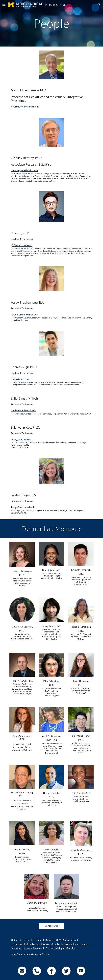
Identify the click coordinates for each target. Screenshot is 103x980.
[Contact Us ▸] (51, 926)
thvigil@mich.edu (20, 379)
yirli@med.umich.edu (22, 245)
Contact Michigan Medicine (61, 948)
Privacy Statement (34, 948)
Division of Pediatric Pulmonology (60, 944)
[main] (51, 23)
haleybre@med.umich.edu (24, 315)
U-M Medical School (67, 940)
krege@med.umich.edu (23, 507)
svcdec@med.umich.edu (23, 410)
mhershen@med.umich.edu (25, 107)
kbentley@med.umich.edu (24, 170)
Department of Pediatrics (26, 944)
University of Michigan (42, 940)
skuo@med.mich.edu (22, 439)
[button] (4, 5)
